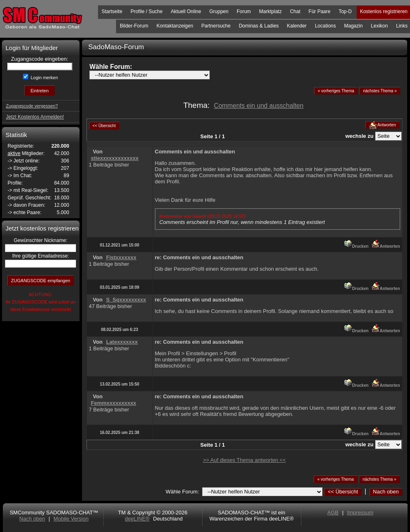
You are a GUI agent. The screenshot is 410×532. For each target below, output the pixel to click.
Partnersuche (216, 26)
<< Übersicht (343, 492)
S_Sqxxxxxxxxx (126, 300)
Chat (295, 11)
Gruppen (219, 11)
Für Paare (320, 11)
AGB (333, 513)
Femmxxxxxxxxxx (114, 403)
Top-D (345, 11)
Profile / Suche (146, 11)
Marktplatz (270, 11)
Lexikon (379, 26)
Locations (325, 26)
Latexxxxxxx (122, 342)
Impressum (360, 513)
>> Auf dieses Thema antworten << (244, 460)
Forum (244, 11)
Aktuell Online (186, 11)
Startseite (112, 11)
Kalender (297, 26)
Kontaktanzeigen (175, 26)
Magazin (353, 26)
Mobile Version (71, 519)
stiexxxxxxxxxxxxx (115, 158)
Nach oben (386, 492)
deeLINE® (137, 519)
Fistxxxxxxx (121, 257)
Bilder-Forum (134, 26)
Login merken (44, 78)
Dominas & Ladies (259, 26)
